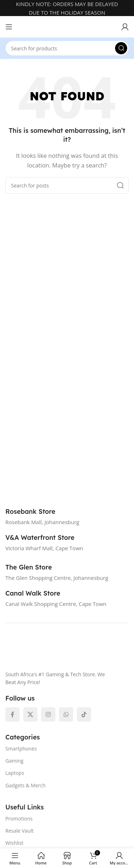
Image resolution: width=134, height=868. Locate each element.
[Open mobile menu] (9, 27)
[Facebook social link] (13, 714)
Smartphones (21, 749)
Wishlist (14, 843)
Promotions (19, 819)
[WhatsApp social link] (66, 714)
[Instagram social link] (48, 714)
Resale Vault (19, 831)
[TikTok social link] (84, 714)
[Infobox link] (38, 512)
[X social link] (30, 714)
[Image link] (61, 651)
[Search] (67, 48)
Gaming (14, 761)
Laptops (15, 773)
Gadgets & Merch (26, 785)
